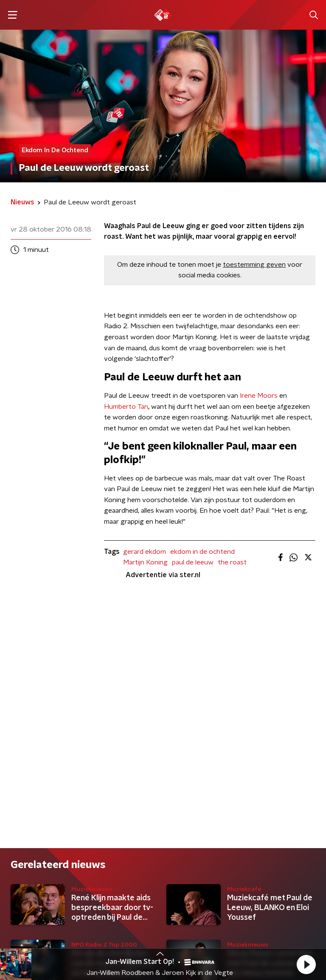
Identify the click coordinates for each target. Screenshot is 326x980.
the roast (232, 562)
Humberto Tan (126, 407)
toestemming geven (254, 265)
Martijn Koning (145, 562)
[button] (306, 964)
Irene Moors (259, 396)
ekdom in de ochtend (202, 552)
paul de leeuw (193, 562)
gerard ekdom (145, 552)
